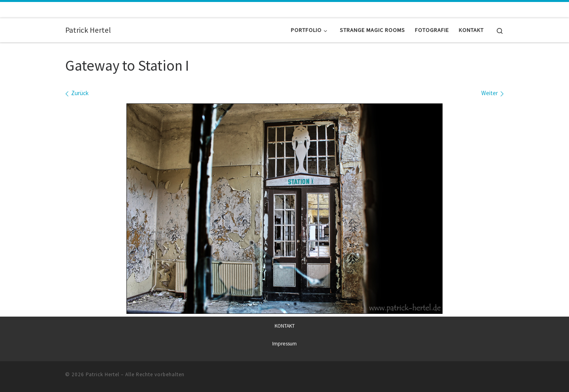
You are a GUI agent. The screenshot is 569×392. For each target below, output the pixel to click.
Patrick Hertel (103, 374)
